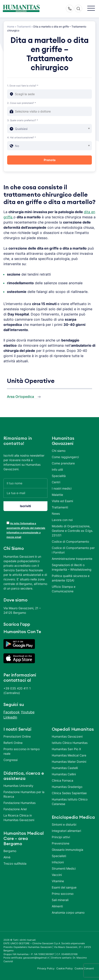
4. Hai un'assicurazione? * (22, 137)
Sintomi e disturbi (64, 824)
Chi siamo (59, 451)
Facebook (12, 712)
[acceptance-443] (8, 523)
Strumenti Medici (64, 868)
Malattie (57, 495)
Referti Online (13, 743)
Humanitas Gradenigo (67, 787)
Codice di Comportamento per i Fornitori (73, 550)
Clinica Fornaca (62, 780)
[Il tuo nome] (25, 483)
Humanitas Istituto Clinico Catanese (70, 802)
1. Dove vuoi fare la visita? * (23, 86)
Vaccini (57, 875)
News (56, 514)
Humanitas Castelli (65, 768)
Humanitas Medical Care (69, 755)
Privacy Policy (46, 968)
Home (11, 27)
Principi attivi (61, 837)
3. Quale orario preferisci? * (23, 120)
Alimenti (57, 906)
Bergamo (10, 851)
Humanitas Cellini (64, 774)
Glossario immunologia (67, 850)
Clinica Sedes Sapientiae (69, 793)
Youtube (28, 712)
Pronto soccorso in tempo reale (22, 751)
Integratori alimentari (66, 831)
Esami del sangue (64, 887)
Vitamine (58, 881)
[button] (91, 9)
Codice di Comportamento (70, 541)
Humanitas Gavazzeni (67, 736)
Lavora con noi (62, 520)
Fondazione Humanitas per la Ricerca (24, 794)
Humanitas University (18, 786)
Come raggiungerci (65, 457)
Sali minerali (60, 900)
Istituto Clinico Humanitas (70, 743)
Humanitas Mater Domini (69, 762)
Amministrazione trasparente (72, 559)
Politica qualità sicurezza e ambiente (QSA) (71, 578)
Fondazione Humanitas (19, 803)
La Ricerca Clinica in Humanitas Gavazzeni (19, 818)
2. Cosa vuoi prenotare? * (22, 103)
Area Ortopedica (20, 397)
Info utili (57, 470)
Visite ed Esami (62, 501)
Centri (56, 482)
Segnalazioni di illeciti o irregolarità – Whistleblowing (72, 567)
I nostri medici (62, 488)
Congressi (11, 760)
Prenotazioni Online (17, 736)
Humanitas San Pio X (66, 749)
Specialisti (59, 856)
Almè (7, 857)
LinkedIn (10, 717)
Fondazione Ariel (15, 809)
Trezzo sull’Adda (15, 863)
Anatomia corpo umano (68, 912)
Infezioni (58, 862)
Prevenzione (61, 843)
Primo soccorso (63, 894)
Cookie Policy (65, 968)
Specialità (59, 476)
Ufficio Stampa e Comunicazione (64, 589)
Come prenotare (63, 463)
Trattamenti (24, 27)
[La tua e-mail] (25, 493)
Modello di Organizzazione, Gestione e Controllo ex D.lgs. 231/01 (72, 531)
